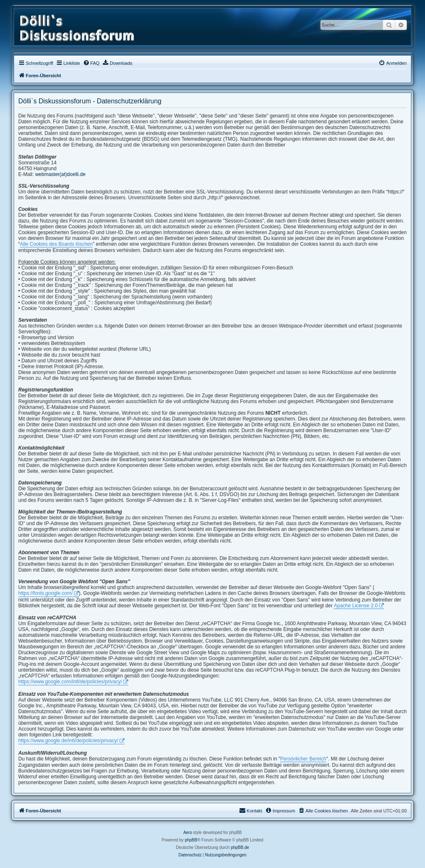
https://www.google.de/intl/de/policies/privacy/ (68, 741)
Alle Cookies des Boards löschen (56, 244)
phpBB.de (240, 847)
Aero (188, 833)
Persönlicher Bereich (303, 759)
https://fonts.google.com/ (45, 593)
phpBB (191, 840)
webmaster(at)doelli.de (60, 174)
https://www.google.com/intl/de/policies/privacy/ (70, 682)
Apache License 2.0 (355, 606)
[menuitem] (91, 63)
